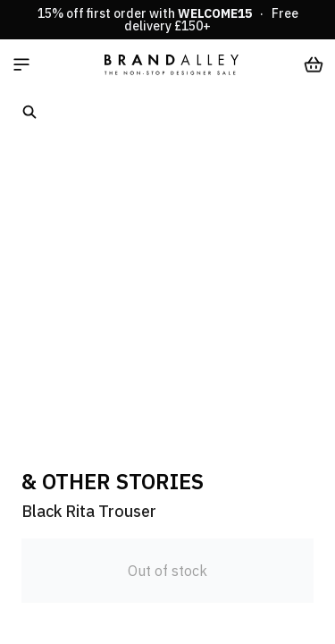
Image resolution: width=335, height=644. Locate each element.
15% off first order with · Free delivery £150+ (168, 20)
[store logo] (172, 64)
